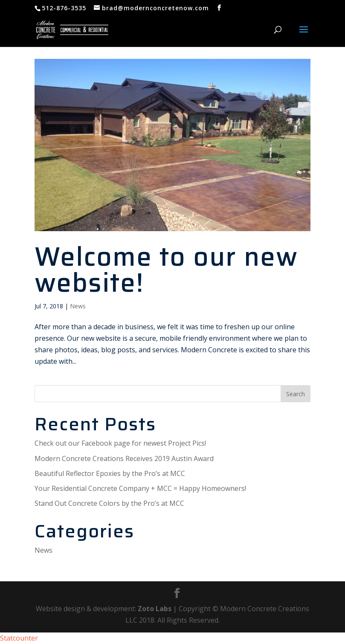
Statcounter (19, 638)
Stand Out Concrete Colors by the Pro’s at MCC (109, 503)
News (78, 306)
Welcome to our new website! (166, 270)
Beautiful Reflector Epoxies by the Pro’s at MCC (110, 473)
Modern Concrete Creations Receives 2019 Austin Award (124, 458)
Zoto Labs (155, 609)
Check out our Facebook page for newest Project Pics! (120, 443)
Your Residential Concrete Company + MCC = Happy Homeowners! (140, 488)
